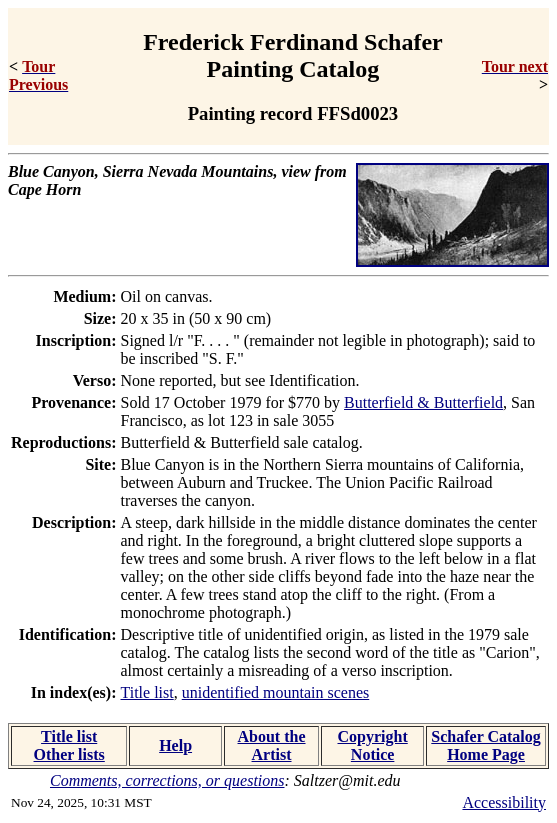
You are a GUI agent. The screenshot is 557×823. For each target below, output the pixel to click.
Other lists (69, 754)
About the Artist (272, 745)
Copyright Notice (373, 745)
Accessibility (504, 802)
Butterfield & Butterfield (423, 402)
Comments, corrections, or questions (167, 780)
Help (175, 745)
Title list (147, 692)
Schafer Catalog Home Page (485, 745)
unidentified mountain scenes (276, 692)
